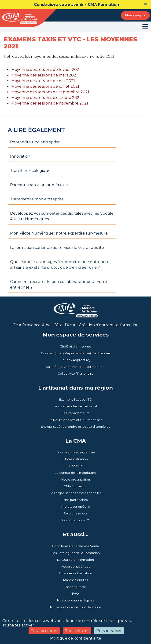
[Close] (145, 4)
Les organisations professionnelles (75, 493)
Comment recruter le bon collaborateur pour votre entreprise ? (59, 284)
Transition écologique (30, 171)
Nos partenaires (75, 500)
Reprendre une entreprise (35, 142)
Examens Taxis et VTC (75, 399)
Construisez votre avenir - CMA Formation (76, 5)
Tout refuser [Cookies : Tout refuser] (77, 631)
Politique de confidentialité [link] (76, 638)
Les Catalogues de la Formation (76, 553)
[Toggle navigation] (145, 27)
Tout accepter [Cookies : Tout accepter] (44, 631)
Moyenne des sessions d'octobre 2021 (46, 98)
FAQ (75, 593)
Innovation (20, 156)
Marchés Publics (75, 580)
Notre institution (76, 459)
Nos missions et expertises (76, 452)
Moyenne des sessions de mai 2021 (43, 81)
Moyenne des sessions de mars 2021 (44, 75)
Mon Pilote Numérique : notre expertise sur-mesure (59, 233)
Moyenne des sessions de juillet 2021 (45, 86)
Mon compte (135, 15)
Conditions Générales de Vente (76, 546)
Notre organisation (76, 479)
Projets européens (75, 507)
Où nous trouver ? (75, 520)
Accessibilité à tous (75, 566)
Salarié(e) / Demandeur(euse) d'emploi (75, 367)
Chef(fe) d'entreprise (75, 346)
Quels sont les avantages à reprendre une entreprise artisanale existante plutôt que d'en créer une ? (60, 265)
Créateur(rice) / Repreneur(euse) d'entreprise (76, 353)
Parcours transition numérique (39, 185)
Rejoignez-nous (76, 513)
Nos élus (76, 466)
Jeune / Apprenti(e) (76, 360)
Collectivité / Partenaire (75, 373)
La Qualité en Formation (75, 560)
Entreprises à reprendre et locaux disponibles (75, 427)
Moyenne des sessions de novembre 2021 (50, 103)
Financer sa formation (75, 573)
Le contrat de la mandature (75, 473)
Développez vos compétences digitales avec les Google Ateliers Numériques (62, 216)
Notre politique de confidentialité (76, 607)
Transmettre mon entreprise (37, 199)
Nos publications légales (75, 600)
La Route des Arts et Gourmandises (75, 420)
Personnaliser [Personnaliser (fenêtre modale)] (109, 631)
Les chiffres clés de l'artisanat (75, 406)
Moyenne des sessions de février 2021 (46, 70)
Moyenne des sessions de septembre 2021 (50, 92)
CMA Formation (76, 486)
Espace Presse (75, 587)
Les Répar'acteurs (75, 413)
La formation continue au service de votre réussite (57, 248)
